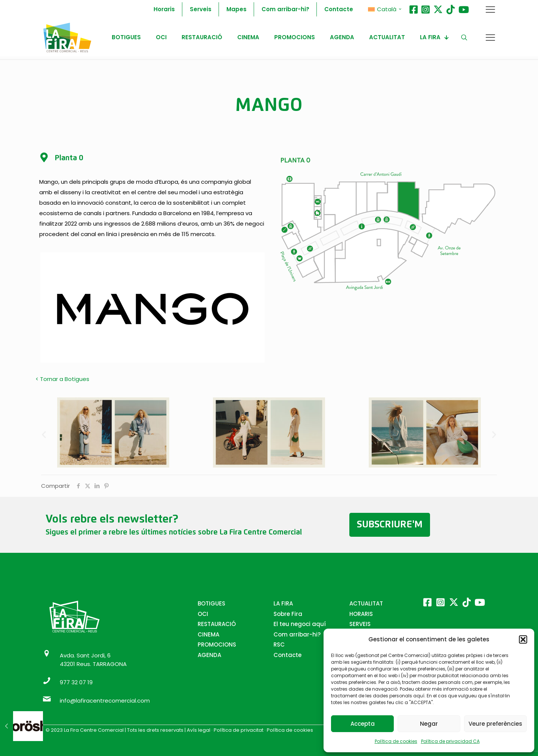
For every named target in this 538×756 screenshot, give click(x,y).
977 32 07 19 (76, 682)
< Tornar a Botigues (62, 379)
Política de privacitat (239, 730)
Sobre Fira (288, 614)
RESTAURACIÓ (217, 624)
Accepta (363, 724)
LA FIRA (283, 603)
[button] (523, 639)
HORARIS (361, 614)
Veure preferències (495, 724)
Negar (429, 724)
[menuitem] (385, 9)
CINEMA (208, 634)
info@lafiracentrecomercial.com (105, 701)
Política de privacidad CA (450, 741)
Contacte (287, 655)
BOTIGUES (211, 603)
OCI (203, 614)
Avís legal (199, 730)
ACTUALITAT (366, 603)
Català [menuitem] (387, 9)
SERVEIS (360, 624)
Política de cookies (396, 741)
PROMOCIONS (217, 645)
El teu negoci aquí (300, 624)
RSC (279, 645)
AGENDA (209, 655)
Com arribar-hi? (297, 634)
